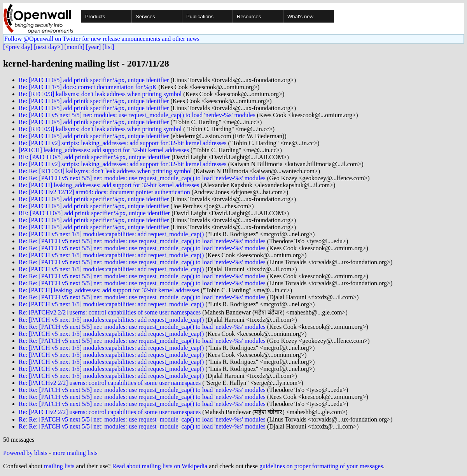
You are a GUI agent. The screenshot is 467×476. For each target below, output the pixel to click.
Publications (200, 17)
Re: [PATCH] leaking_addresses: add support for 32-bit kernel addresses (109, 185)
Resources (249, 17)
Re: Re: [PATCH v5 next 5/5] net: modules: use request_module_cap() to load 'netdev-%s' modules (142, 178)
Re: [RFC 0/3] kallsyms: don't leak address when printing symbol (100, 94)
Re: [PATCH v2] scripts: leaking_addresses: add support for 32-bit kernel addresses (122, 143)
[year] (93, 47)
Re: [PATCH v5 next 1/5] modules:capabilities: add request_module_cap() (111, 234)
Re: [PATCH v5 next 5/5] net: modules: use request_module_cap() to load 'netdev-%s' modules (137, 115)
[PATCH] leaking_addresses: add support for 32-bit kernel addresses (104, 150)
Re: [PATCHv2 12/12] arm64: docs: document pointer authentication (104, 192)
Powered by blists (25, 453)
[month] (75, 47)
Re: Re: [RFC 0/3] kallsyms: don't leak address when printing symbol (105, 171)
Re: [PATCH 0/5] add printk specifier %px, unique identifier (94, 80)
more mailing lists (75, 453)
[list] (108, 47)
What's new (300, 17)
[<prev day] (18, 47)
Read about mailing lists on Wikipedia (160, 466)
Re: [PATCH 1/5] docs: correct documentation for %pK (88, 87)
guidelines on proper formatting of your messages (321, 466)
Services (145, 17)
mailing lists (59, 466)
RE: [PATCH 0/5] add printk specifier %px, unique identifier (94, 157)
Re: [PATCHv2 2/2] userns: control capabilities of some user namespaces (110, 312)
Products (95, 17)
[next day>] (48, 47)
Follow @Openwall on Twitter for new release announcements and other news (102, 39)
